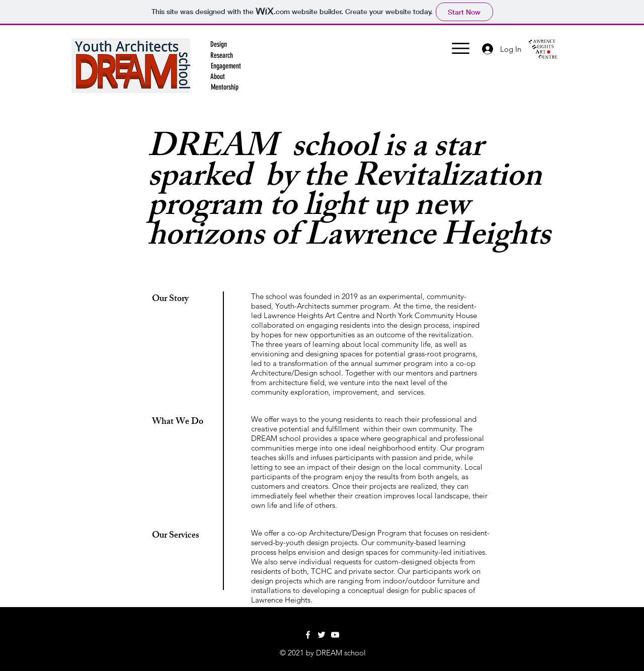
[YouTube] (335, 635)
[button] (221, 55)
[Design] (218, 44)
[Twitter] (321, 635)
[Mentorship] (224, 87)
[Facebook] (308, 635)
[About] (217, 77)
